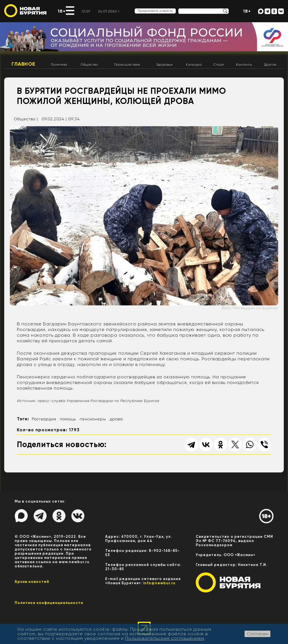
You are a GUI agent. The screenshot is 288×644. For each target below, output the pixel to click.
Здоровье (164, 65)
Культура (194, 65)
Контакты (244, 65)
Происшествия (127, 65)
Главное (23, 64)
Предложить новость (155, 11)
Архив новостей (32, 582)
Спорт (219, 65)
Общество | (26, 119)
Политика (59, 65)
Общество (89, 65)
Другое (270, 65)
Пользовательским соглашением (165, 638)
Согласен (257, 634)
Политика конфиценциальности (49, 603)
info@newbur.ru (159, 583)
